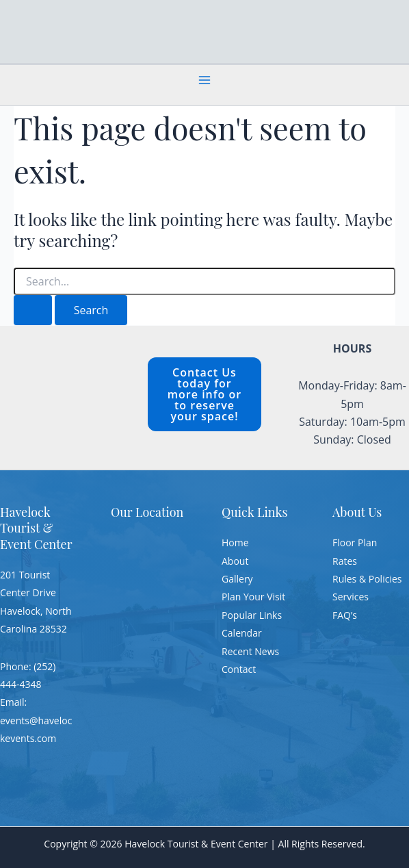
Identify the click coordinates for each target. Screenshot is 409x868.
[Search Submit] (33, 310)
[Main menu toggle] (204, 80)
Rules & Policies (367, 579)
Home (235, 542)
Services (351, 597)
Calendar (242, 633)
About (235, 561)
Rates (345, 561)
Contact (239, 669)
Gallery (237, 579)
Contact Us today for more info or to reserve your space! (204, 394)
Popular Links (252, 615)
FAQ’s (345, 615)
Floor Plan (355, 542)
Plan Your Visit (253, 597)
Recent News (250, 651)
